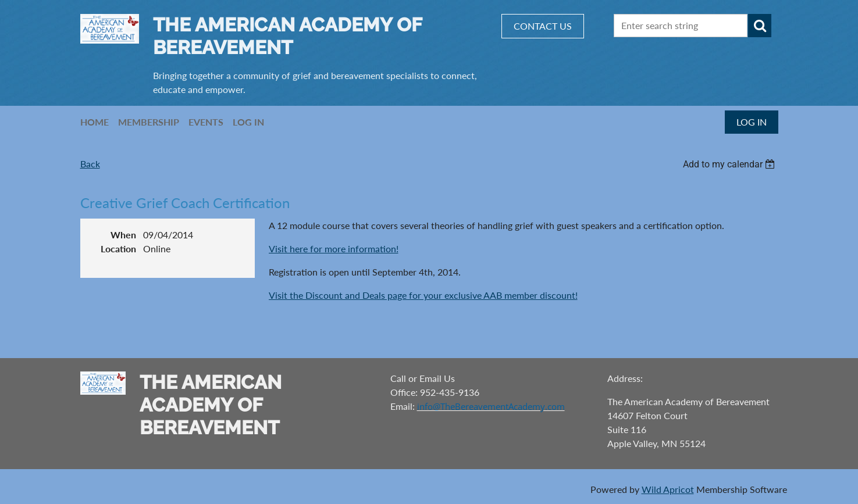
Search (760, 26)
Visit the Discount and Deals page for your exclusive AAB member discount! (423, 295)
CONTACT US (543, 26)
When (123, 235)
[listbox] (731, 164)
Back (90, 164)
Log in (752, 122)
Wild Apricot (668, 489)
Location (118, 249)
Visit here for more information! (334, 249)
